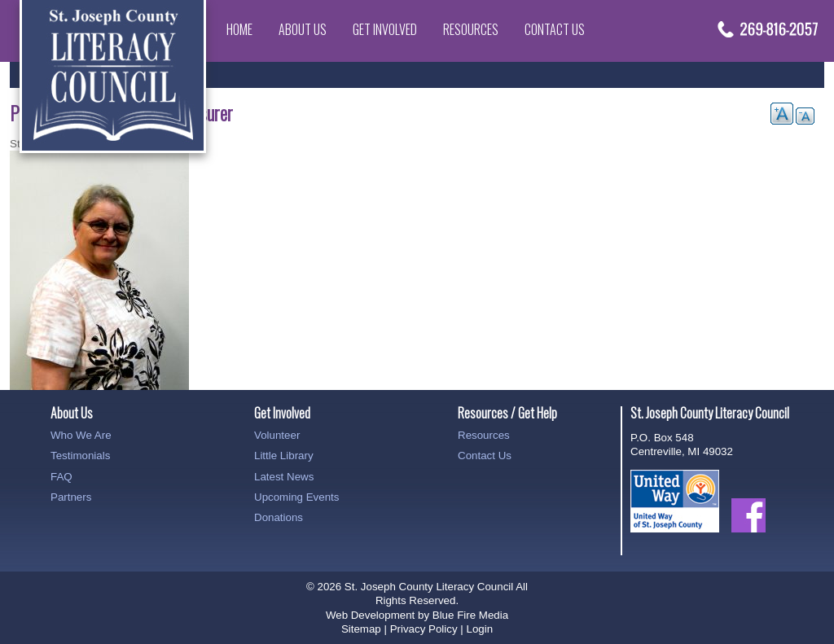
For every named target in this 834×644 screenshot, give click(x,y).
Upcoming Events (296, 497)
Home (239, 29)
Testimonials (80, 456)
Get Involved (385, 29)
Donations (279, 517)
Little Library (284, 456)
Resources (471, 29)
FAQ (61, 477)
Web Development (370, 615)
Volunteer (277, 435)
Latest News (284, 477)
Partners (71, 497)
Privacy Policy (424, 629)
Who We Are (81, 435)
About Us (303, 29)
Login (479, 629)
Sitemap (361, 629)
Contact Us (555, 29)
